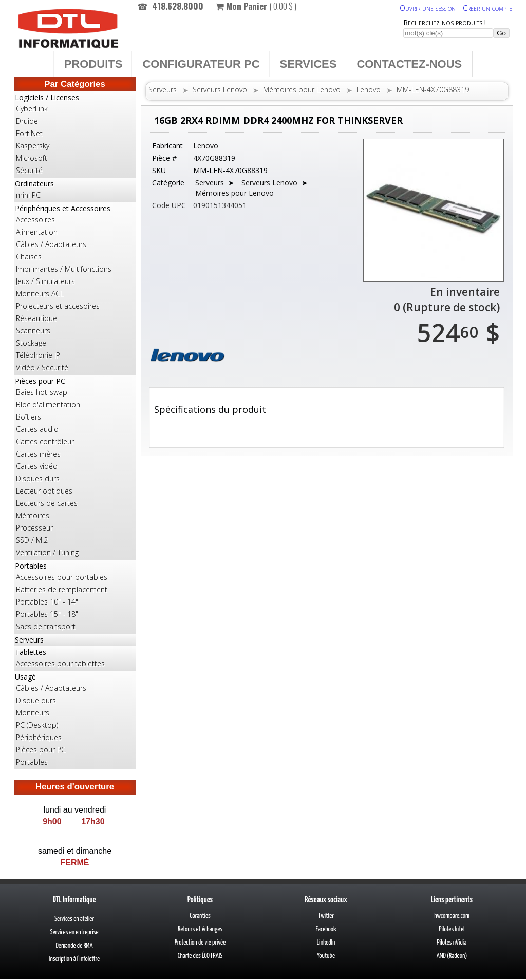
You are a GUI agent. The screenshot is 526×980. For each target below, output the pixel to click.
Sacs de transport (46, 626)
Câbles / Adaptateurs (51, 244)
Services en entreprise (74, 932)
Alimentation (37, 232)
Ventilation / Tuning (47, 552)
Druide (27, 121)
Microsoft (32, 158)
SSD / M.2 (32, 540)
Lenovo (369, 90)
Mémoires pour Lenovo (302, 90)
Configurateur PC (201, 64)
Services (308, 64)
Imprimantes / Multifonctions (64, 269)
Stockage (31, 343)
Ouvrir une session (428, 8)
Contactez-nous (409, 64)
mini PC (28, 195)
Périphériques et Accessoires (75, 289)
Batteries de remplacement (62, 589)
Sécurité (29, 170)
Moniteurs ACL (40, 294)
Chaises (29, 257)
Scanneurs (33, 331)
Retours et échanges (200, 929)
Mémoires (33, 515)
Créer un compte (487, 8)
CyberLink (32, 109)
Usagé (75, 720)
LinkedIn (326, 943)
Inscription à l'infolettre (74, 959)
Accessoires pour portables (62, 577)
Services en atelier (74, 919)
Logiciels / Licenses (75, 135)
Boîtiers (29, 417)
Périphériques (39, 737)
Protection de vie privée (200, 943)
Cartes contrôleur (45, 441)
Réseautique (36, 318)
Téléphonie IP (38, 355)
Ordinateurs (75, 190)
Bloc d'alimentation (48, 404)
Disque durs (36, 700)
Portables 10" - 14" (47, 602)
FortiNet (29, 133)
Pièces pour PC (75, 467)
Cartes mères (38, 454)
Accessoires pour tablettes (60, 663)
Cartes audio (37, 429)
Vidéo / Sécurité (42, 367)
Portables (75, 597)
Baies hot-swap (42, 392)
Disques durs (38, 478)
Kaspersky (33, 146)
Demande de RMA (74, 946)
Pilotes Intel (452, 929)
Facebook (326, 929)
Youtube (326, 956)
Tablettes (75, 658)
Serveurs (29, 640)
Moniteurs (33, 713)
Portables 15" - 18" (47, 614)
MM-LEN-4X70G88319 (433, 90)
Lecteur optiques (44, 491)
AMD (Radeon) (452, 956)
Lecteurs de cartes (47, 503)
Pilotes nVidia (452, 943)
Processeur (34, 528)
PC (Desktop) (37, 725)
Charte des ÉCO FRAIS (200, 956)
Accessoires (35, 220)
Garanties (200, 916)
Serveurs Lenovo (220, 90)
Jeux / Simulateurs (45, 281)
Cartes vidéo (37, 466)
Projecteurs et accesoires (58, 306)
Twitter (326, 916)
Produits (93, 64)
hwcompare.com (452, 916)
